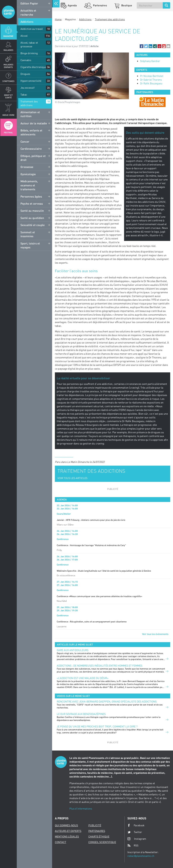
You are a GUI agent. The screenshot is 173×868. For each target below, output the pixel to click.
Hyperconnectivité (31, 81)
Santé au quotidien (32, 218)
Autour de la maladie (34, 123)
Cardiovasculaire (31, 149)
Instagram (137, 839)
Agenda (72, 5)
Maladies (8, 50)
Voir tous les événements (155, 634)
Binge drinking (29, 53)
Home (58, 19)
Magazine (8, 36)
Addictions (27, 22)
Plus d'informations (81, 809)
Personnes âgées (31, 196)
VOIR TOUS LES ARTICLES (72, 478)
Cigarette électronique (33, 67)
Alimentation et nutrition (30, 114)
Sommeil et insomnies (28, 234)
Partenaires (100, 5)
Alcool (24, 36)
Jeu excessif (27, 88)
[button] (142, 46)
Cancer (25, 142)
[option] (152, 102)
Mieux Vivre (8, 115)
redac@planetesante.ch (141, 856)
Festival (8, 132)
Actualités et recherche (28, 12)
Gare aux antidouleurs (73, 650)
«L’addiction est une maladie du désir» (83, 678)
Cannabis (26, 60)
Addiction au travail (32, 29)
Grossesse (27, 167)
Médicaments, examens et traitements (29, 185)
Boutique (126, 5)
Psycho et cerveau (32, 204)
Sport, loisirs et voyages (30, 245)
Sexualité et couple (33, 225)
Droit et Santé (8, 96)
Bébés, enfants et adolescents (31, 132)
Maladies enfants (8, 66)
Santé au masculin (32, 211)
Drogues (25, 74)
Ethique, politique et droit (33, 158)
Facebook (136, 825)
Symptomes (8, 81)
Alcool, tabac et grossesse (29, 44)
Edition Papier (29, 3)
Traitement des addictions (29, 103)
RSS (133, 845)
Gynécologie (28, 174)
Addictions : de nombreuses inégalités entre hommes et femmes (100, 666)
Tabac (24, 94)
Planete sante (8, 12)
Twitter (135, 832)
